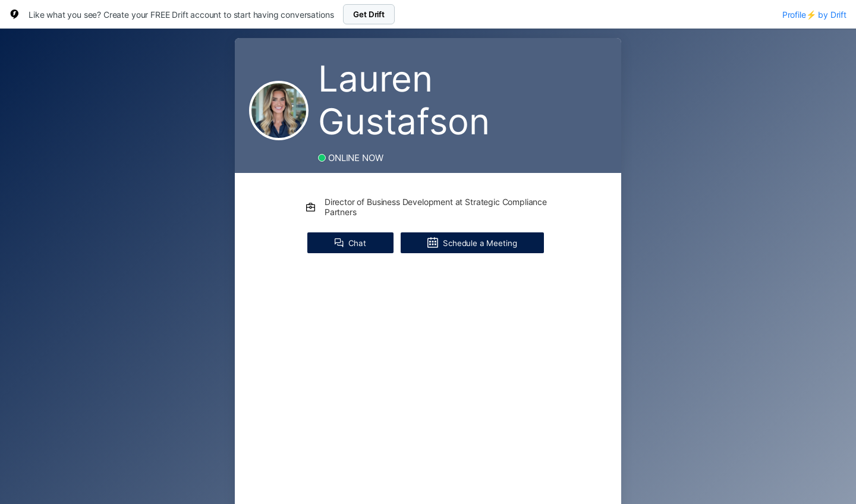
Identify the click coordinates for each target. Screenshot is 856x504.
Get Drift (369, 14)
